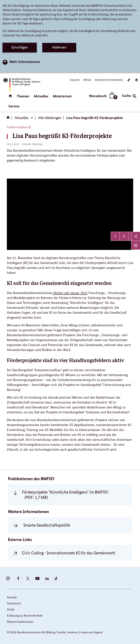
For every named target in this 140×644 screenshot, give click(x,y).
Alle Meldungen (50, 118)
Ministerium (62, 96)
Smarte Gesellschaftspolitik (47, 525)
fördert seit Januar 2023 (70, 293)
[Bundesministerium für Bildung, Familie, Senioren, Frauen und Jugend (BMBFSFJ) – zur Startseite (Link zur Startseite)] (22, 85)
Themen (23, 96)
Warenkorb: (102, 96)
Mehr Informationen (25, 62)
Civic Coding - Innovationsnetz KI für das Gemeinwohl (69, 553)
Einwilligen (20, 47)
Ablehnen (59, 47)
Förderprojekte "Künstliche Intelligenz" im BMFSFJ (65, 495)
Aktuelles (41, 96)
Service (14, 106)
